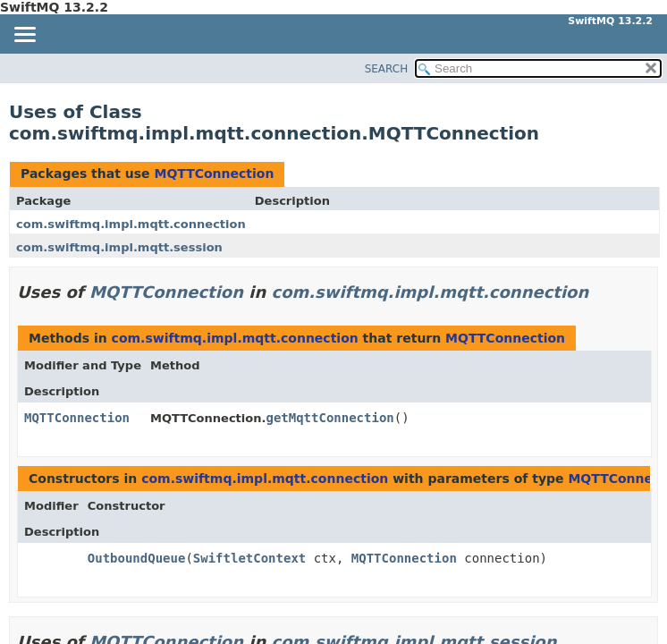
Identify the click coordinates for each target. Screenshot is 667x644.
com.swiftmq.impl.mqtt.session (119, 247)
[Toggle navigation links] (24, 36)
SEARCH (387, 69)
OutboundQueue (137, 558)
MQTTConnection (214, 174)
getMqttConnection (329, 418)
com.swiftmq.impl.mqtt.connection (131, 224)
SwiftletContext (249, 558)
